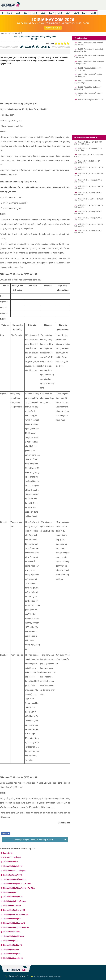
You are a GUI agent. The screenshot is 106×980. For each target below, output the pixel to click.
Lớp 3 (18, 13)
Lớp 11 (85, 13)
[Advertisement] (35, 85)
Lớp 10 (77, 13)
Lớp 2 (10, 13)
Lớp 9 (68, 13)
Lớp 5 (35, 13)
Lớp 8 (60, 13)
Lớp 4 (26, 13)
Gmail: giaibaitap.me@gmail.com (48, 976)
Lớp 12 (93, 13)
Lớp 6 (43, 13)
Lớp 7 (51, 13)
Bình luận (6, 834)
